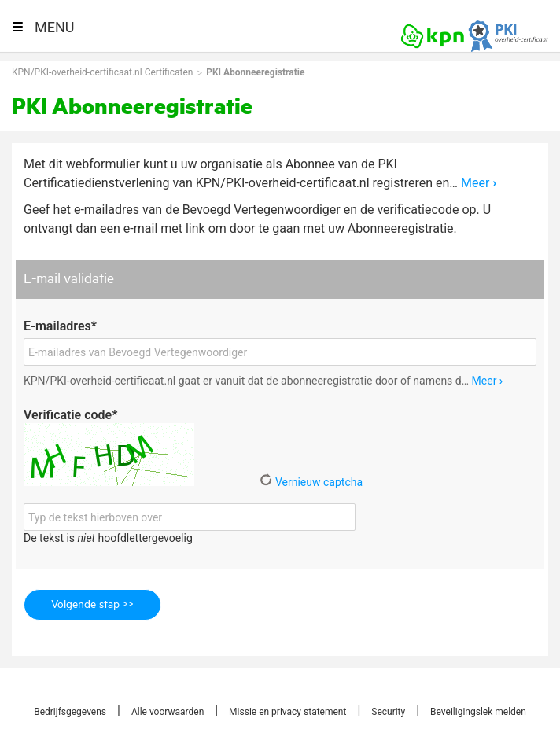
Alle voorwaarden (168, 712)
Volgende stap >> (92, 605)
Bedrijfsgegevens (70, 712)
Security (388, 712)
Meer (479, 183)
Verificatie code (70, 415)
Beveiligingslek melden (478, 712)
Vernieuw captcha (311, 482)
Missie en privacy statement (287, 712)
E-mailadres (60, 326)
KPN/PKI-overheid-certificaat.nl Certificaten (102, 72)
